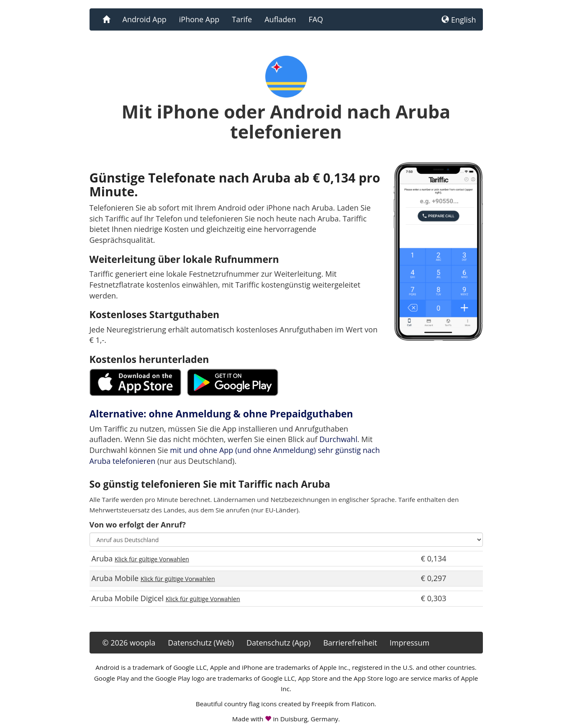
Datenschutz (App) (278, 643)
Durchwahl (338, 439)
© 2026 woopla (129, 643)
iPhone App (199, 19)
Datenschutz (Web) (201, 643)
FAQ (316, 19)
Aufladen (280, 19)
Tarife (242, 19)
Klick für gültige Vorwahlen (152, 559)
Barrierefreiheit (350, 643)
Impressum (409, 643)
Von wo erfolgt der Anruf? (138, 525)
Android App (145, 19)
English (459, 20)
